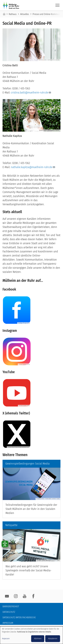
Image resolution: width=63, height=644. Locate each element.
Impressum (8, 623)
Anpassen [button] (6, 639)
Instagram (16, 596)
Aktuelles (25, 14)
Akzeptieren (53, 639)
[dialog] (31, 635)
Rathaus (13, 14)
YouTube (25, 596)
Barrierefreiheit (11, 606)
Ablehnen (38, 639)
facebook (33, 596)
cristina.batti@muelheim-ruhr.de (31, 92)
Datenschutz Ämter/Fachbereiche (19, 617)
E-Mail (7, 596)
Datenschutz (9, 612)
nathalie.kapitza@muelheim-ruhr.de (33, 167)
